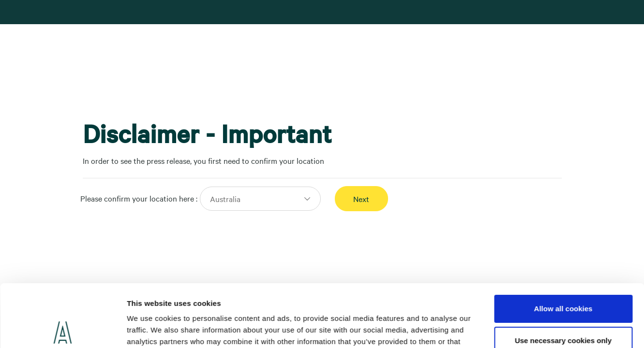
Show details (149, 329)
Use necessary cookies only (563, 278)
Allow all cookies (563, 246)
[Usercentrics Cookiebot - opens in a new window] (63, 329)
